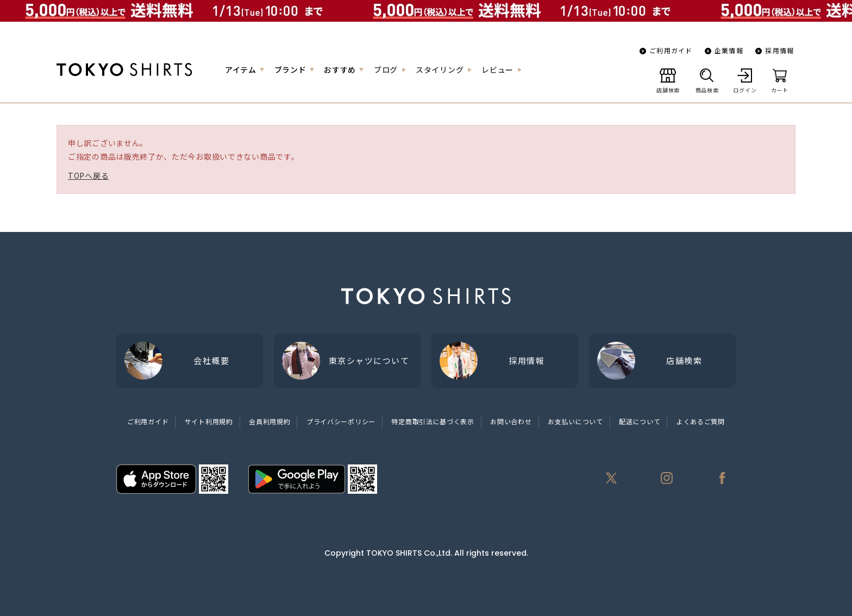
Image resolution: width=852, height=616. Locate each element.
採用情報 (779, 50)
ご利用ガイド (671, 50)
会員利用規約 (270, 421)
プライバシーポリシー (341, 421)
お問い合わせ (511, 421)
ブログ (386, 70)
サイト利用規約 (209, 421)
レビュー (497, 70)
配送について (640, 421)
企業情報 (729, 50)
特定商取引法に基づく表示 (433, 421)
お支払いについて (575, 421)
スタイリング (440, 70)
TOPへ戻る (88, 175)
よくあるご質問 (701, 421)
